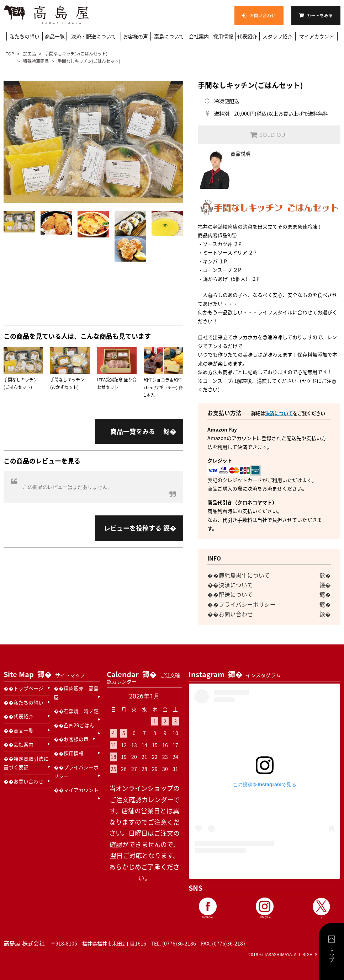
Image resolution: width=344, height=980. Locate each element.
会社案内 (199, 36)
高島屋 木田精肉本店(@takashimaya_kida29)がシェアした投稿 (264, 867)
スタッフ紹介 (277, 36)
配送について (236, 595)
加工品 (30, 54)
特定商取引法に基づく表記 (26, 763)
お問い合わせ (236, 614)
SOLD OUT (269, 135)
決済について (279, 413)
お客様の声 (136, 36)
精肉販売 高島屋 (76, 693)
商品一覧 (55, 36)
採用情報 (223, 36)
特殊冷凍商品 (36, 61)
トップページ (28, 688)
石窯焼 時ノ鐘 (81, 711)
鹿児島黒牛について (244, 575)
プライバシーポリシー (247, 604)
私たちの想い (25, 36)
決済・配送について (94, 36)
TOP (10, 54)
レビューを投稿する (133, 528)
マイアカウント (317, 36)
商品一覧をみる (133, 431)
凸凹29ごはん (79, 725)
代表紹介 (247, 36)
